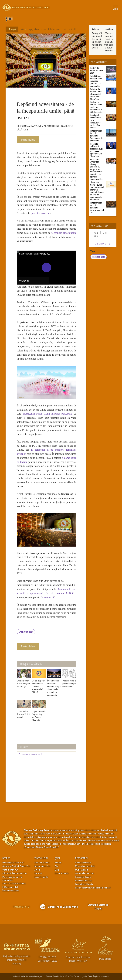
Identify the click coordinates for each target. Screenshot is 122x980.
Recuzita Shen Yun (84, 881)
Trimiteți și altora (28, 140)
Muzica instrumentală (85, 866)
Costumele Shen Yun (85, 873)
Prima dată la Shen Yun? (13, 863)
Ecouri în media (41, 877)
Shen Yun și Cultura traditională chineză (93, 888)
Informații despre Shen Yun (15, 873)
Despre (6, 858)
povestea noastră (40, 213)
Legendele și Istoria (84, 884)
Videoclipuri (41, 858)
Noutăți (58, 863)
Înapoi (11, 29)
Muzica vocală (82, 870)
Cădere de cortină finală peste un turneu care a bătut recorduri (109, 42)
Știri (22, 29)
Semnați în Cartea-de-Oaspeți (98, 907)
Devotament (47, 597)
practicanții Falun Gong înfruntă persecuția (48, 414)
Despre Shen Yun (42, 866)
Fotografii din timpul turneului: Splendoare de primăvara (97, 40)
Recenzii (38, 873)
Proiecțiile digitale (83, 877)
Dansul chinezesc (83, 863)
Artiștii (37, 870)
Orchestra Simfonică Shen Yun (16, 866)
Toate (96, 233)
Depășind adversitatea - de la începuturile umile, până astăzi (53, 29)
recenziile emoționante (64, 233)
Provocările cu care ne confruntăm (12, 878)
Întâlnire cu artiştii (10, 887)
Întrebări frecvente (11, 891)
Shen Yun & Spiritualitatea (14, 883)
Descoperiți (82, 858)
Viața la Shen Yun (10, 870)
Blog (96, 236)
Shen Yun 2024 (26, 632)
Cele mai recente (42, 863)
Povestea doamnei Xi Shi (59, 593)
